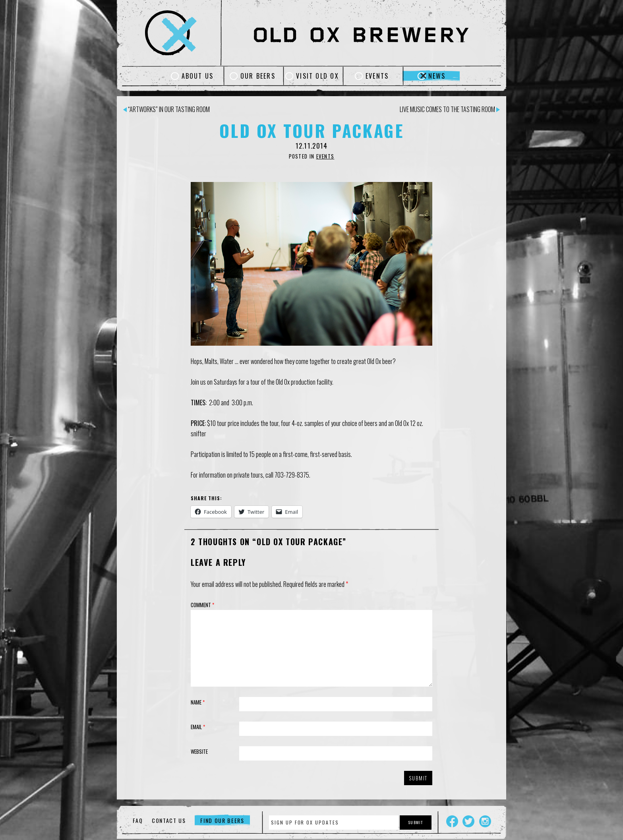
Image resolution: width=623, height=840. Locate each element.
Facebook (452, 821)
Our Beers (258, 76)
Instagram (485, 821)
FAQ (138, 820)
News (437, 76)
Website (199, 751)
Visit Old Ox (317, 76)
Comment (202, 605)
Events (377, 76)
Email (198, 727)
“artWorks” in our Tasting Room (166, 109)
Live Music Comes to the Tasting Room (450, 109)
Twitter (468, 821)
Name (198, 702)
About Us (198, 76)
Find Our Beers (222, 820)
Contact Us (169, 820)
